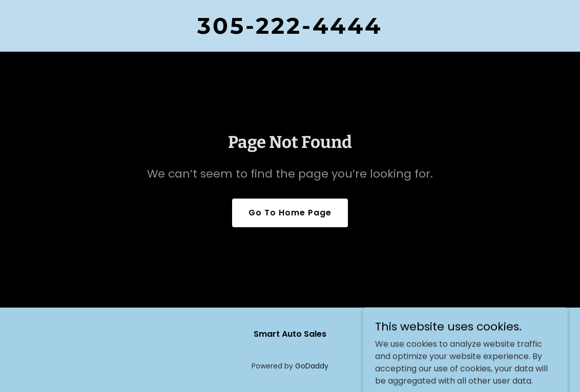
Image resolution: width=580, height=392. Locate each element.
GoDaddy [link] (312, 366)
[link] (290, 31)
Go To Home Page (290, 213)
